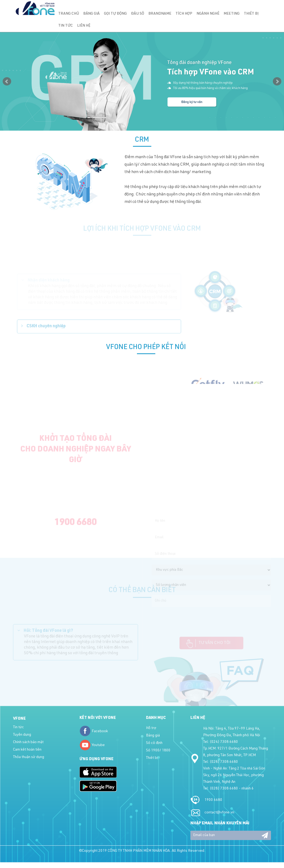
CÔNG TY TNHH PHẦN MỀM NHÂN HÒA (139, 851)
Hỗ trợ (151, 728)
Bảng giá (91, 14)
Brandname (160, 14)
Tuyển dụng (22, 735)
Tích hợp (184, 14)
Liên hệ (84, 26)
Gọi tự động (115, 14)
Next (277, 81)
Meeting (232, 14)
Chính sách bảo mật (28, 742)
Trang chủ (69, 14)
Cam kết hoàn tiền (27, 750)
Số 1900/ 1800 (158, 751)
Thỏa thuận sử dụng (29, 757)
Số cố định (154, 743)
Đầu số (138, 14)
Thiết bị (251, 14)
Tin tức (66, 26)
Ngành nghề (208, 14)
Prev (7, 81)
